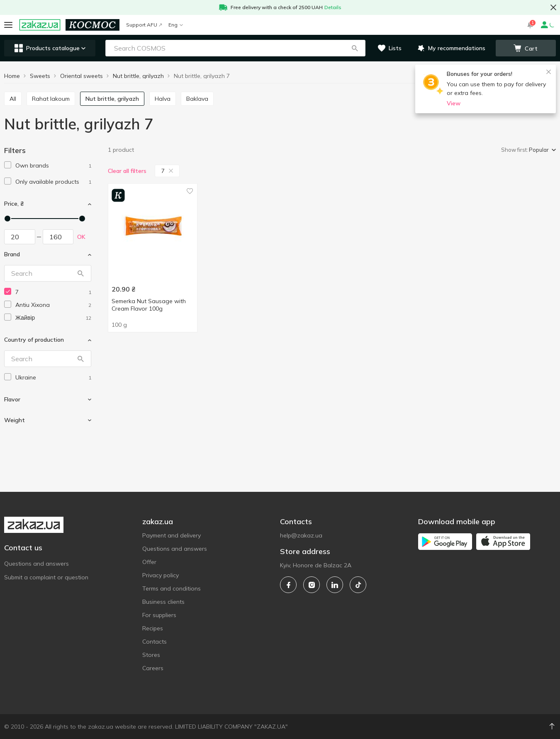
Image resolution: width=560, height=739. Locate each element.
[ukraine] (53, 378)
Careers (153, 668)
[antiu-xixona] (53, 305)
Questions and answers (37, 564)
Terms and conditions (172, 588)
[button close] (553, 7)
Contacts (155, 642)
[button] (355, 48)
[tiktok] (358, 585)
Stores (151, 655)
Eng (176, 25)
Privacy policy (161, 575)
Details (333, 7)
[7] (53, 292)
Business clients (163, 602)
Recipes (153, 628)
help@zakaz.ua (301, 535)
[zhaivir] (53, 318)
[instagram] (312, 585)
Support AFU (144, 25)
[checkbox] (8, 165)
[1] (53, 166)
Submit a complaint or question (46, 577)
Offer (149, 562)
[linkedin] (335, 585)
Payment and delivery (172, 535)
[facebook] (288, 585)
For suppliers (159, 615)
